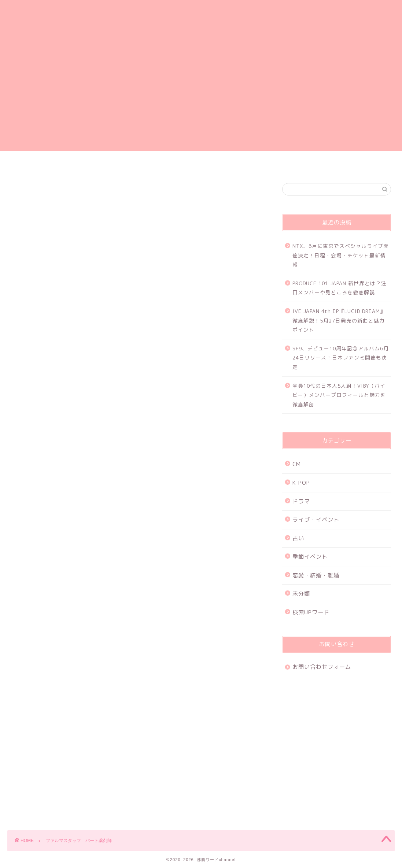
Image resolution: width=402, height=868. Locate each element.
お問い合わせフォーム (245, 164)
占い (298, 538)
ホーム (69, 164)
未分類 (301, 594)
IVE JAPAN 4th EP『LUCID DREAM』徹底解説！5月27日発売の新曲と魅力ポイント (339, 320)
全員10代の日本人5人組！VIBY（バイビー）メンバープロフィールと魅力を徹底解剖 (339, 395)
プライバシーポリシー (157, 164)
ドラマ (301, 501)
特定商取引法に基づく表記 (333, 164)
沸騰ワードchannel (201, 23)
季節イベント (310, 557)
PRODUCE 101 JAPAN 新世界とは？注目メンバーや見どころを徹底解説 (340, 288)
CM (297, 464)
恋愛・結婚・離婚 (316, 575)
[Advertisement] (201, 100)
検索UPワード (311, 612)
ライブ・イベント (316, 520)
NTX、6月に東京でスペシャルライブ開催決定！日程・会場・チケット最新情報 (341, 255)
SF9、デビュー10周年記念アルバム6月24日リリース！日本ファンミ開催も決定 (341, 358)
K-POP (301, 483)
